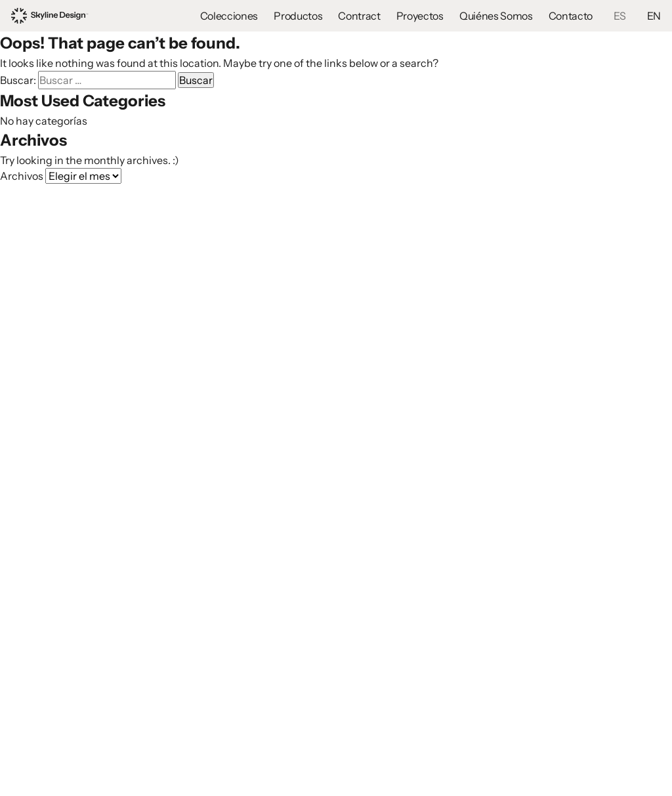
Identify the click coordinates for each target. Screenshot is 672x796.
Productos (298, 16)
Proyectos (420, 16)
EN (654, 16)
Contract (359, 16)
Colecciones (229, 16)
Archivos (22, 176)
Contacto (571, 16)
